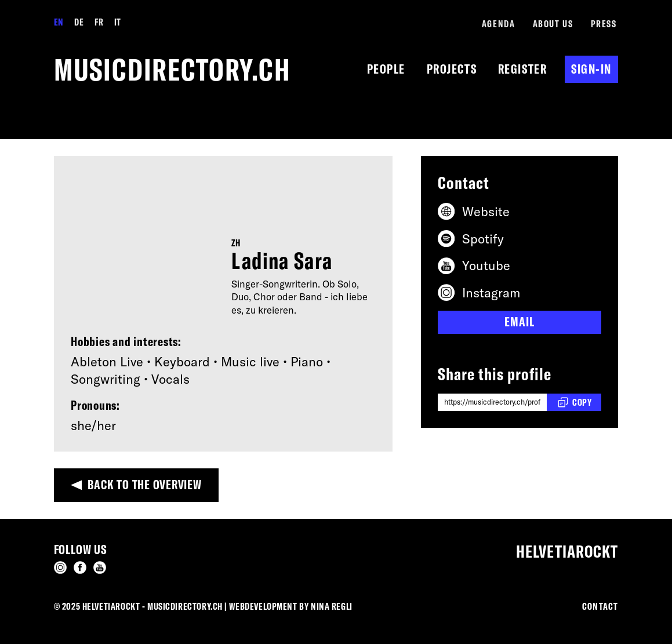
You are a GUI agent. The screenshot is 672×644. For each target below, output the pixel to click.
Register (522, 69)
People (386, 69)
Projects (452, 69)
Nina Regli (332, 606)
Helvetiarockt (567, 552)
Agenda (498, 23)
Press (604, 23)
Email (519, 322)
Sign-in (591, 69)
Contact (600, 606)
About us (553, 23)
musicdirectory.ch (172, 69)
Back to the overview (144, 485)
